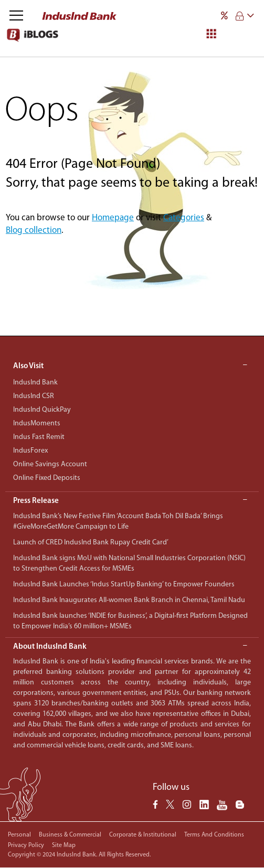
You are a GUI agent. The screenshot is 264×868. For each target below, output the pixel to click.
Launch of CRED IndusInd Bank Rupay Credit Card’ (91, 543)
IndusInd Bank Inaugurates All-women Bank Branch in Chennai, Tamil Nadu (129, 600)
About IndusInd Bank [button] (130, 647)
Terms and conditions (214, 835)
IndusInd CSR (34, 396)
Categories (184, 218)
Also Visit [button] (130, 366)
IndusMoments (37, 424)
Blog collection (34, 231)
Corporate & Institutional (143, 835)
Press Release (36, 501)
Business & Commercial (70, 835)
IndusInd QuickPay (42, 410)
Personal (19, 835)
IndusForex (30, 451)
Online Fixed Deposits (47, 478)
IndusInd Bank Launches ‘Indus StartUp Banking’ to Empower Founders (124, 585)
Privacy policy (26, 845)
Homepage (113, 218)
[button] (132, 502)
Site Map (64, 845)
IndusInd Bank (35, 383)
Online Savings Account (50, 464)
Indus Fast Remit (39, 437)
